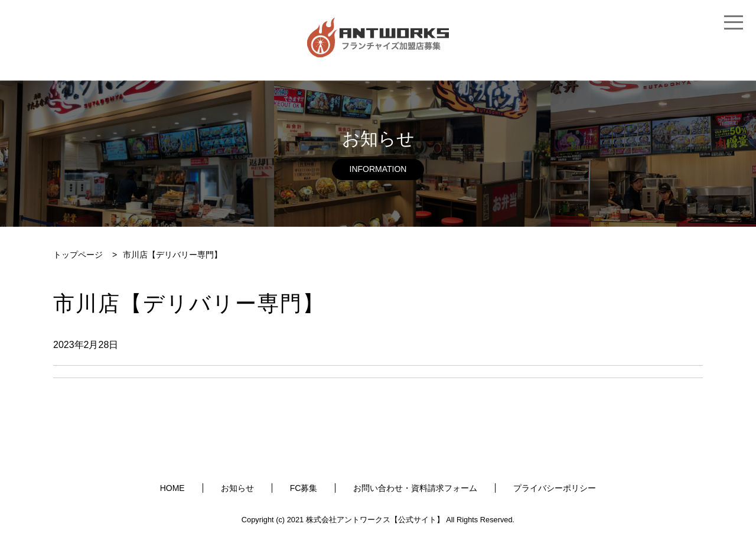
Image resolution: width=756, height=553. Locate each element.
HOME (172, 488)
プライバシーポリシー (555, 488)
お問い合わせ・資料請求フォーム (415, 488)
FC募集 (304, 488)
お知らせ (237, 488)
